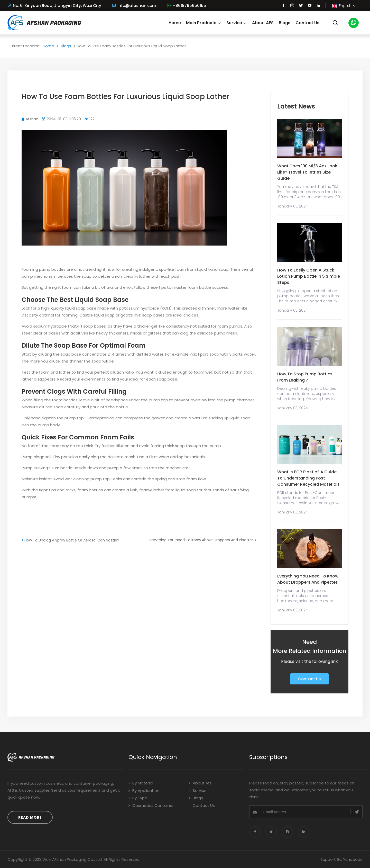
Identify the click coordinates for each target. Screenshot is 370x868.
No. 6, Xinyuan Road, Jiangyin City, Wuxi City (54, 6)
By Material (141, 783)
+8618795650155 (189, 6)
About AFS (263, 23)
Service (237, 23)
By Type (138, 798)
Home (175, 23)
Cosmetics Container (151, 805)
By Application (144, 790)
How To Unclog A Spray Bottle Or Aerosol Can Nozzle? (70, 540)
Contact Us (307, 23)
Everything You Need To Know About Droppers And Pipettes (202, 540)
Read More (30, 817)
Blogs (285, 23)
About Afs (200, 783)
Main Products (204, 23)
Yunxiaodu (353, 859)
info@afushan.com (134, 6)
